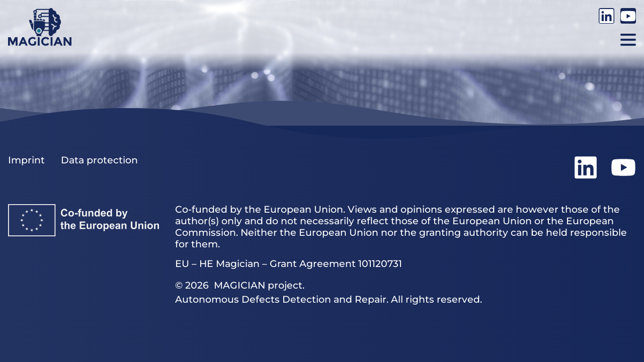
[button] (628, 40)
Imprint (26, 160)
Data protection (99, 160)
